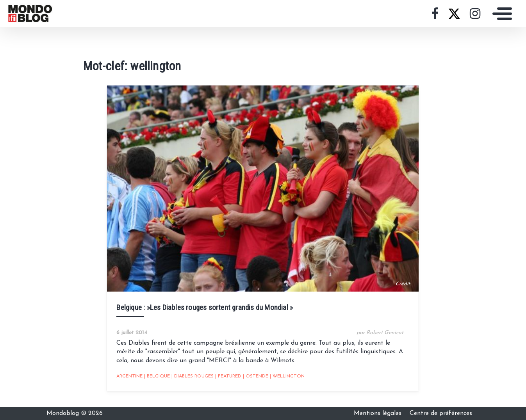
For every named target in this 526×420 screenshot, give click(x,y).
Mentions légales (379, 413)
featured (228, 376)
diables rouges (193, 376)
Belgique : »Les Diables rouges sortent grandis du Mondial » (205, 307)
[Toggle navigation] (500, 14)
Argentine (129, 376)
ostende (256, 376)
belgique (157, 376)
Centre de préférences (441, 413)
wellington (287, 376)
